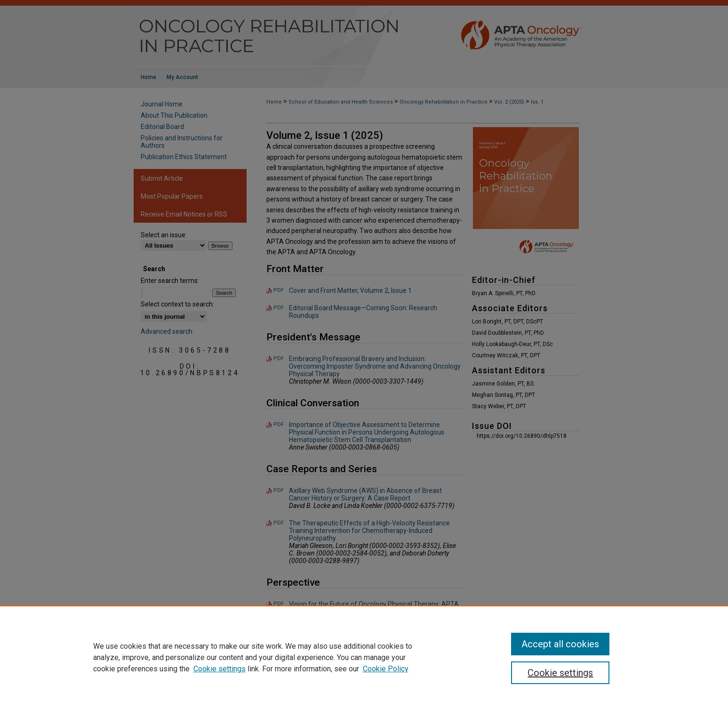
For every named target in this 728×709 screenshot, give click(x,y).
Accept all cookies (560, 644)
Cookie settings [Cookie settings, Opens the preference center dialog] (560, 673)
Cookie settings (220, 669)
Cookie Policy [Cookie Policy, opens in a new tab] (386, 669)
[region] (364, 657)
